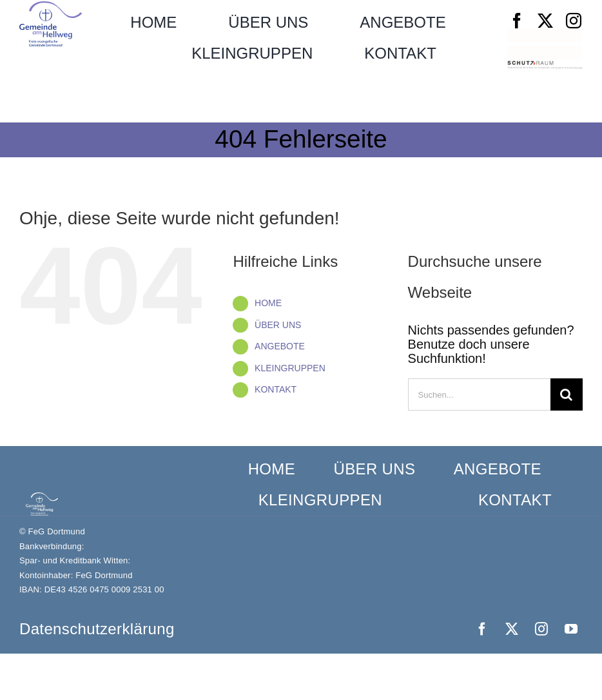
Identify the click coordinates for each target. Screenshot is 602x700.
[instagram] (574, 21)
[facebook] (517, 21)
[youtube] (571, 629)
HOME (268, 303)
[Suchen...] (479, 394)
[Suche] (567, 394)
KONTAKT (276, 389)
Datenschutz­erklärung (97, 629)
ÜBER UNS (278, 325)
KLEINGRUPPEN (290, 368)
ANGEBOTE (280, 346)
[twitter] (545, 21)
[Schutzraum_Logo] (545, 67)
